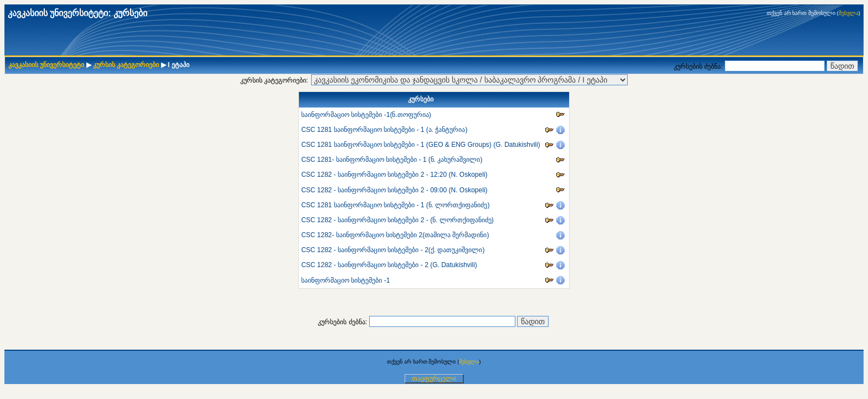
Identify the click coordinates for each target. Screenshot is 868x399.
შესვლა (849, 13)
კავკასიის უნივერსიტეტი (46, 65)
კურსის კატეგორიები (126, 65)
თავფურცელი (434, 378)
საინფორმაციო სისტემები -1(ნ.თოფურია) (366, 115)
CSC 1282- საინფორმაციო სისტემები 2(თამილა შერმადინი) (395, 235)
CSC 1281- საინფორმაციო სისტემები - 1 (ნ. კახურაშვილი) (392, 160)
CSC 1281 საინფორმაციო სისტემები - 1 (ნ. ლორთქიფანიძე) (395, 205)
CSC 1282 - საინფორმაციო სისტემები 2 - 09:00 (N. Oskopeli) (394, 190)
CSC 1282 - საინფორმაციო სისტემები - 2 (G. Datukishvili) (389, 265)
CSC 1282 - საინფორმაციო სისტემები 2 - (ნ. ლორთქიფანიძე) (397, 220)
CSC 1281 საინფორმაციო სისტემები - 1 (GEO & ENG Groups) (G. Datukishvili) (421, 145)
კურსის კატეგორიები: (274, 80)
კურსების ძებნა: (699, 66)
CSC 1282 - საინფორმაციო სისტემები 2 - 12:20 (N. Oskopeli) (394, 175)
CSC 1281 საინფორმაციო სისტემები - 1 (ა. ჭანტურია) (384, 130)
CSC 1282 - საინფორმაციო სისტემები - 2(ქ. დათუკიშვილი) (393, 250)
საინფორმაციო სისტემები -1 (345, 280)
